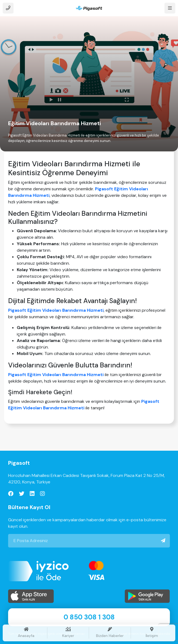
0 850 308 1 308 (89, 617)
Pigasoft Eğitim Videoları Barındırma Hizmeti (56, 310)
